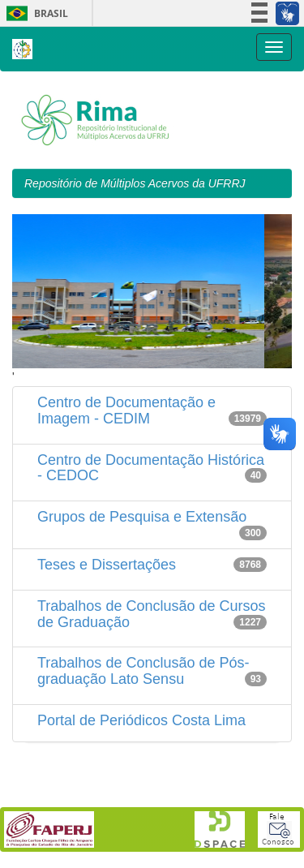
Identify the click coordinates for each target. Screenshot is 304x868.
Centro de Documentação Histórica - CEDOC (151, 468)
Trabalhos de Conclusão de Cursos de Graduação (152, 614)
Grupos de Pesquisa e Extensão (142, 517)
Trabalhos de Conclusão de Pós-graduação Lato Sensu (143, 671)
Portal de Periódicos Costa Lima (141, 720)
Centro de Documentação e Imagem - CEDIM (126, 410)
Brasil (34, 13)
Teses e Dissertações (107, 565)
